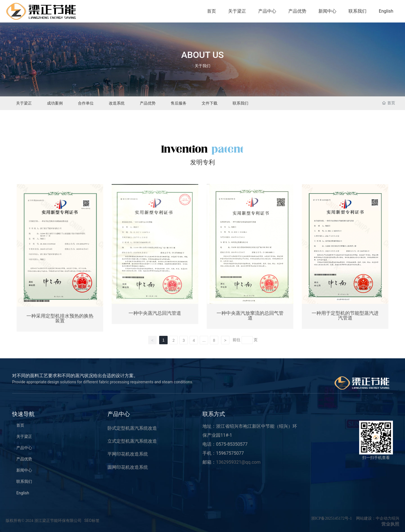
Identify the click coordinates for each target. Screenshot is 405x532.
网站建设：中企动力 (374, 518)
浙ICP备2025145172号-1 (331, 518)
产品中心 (119, 414)
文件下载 (210, 103)
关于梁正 (24, 103)
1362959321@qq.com (238, 462)
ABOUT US (202, 55)
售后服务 (179, 103)
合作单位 (86, 103)
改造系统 (117, 103)
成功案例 (55, 103)
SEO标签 (92, 520)
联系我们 (240, 103)
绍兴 (395, 518)
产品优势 (148, 103)
